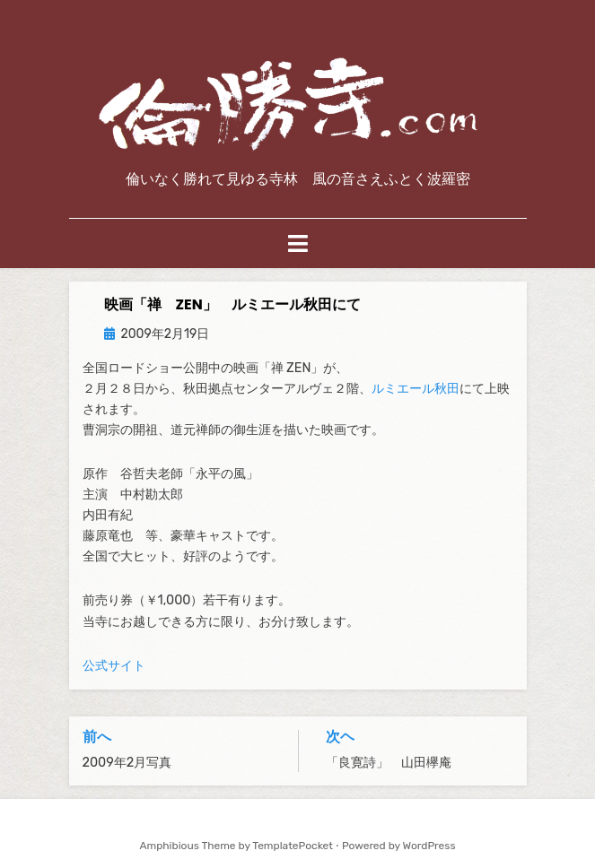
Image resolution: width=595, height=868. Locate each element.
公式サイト (114, 666)
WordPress (429, 846)
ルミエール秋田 (416, 389)
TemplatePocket (293, 846)
